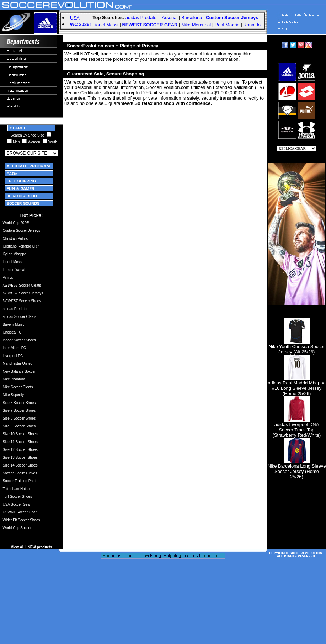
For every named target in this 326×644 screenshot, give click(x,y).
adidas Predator (142, 18)
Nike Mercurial (196, 25)
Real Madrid (227, 25)
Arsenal (170, 18)
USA (75, 18)
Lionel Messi (106, 25)
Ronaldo (252, 25)
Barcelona (192, 18)
